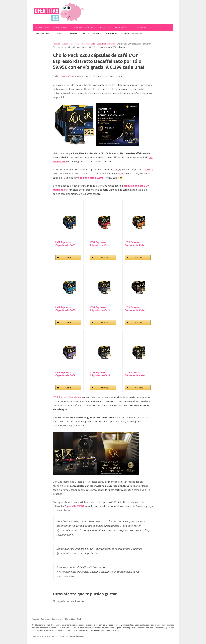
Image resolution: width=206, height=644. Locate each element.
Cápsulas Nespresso (106, 44)
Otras (86, 33)
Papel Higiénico (122, 27)
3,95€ (122, 173)
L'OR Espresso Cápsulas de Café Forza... (135, 309)
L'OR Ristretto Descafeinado (68, 397)
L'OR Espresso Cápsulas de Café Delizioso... (135, 244)
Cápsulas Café (89, 44)
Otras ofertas (143, 27)
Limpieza (107, 27)
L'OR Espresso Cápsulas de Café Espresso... (65, 309)
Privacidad (71, 619)
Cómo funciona (58, 619)
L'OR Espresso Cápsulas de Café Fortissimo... (100, 309)
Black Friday (111, 33)
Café (78, 44)
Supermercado (42, 27)
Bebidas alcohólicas (86, 27)
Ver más (70, 257)
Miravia (74, 33)
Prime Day (97, 33)
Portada (56, 44)
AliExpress (62, 33)
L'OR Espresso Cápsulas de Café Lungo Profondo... (65, 374)
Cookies (80, 619)
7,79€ (115, 169)
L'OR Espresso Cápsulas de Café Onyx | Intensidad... (101, 374)
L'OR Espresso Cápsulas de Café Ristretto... (65, 244)
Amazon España (69, 76)
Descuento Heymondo (131, 33)
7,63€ (148, 169)
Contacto (35, 619)
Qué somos (45, 619)
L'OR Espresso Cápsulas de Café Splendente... (100, 244)
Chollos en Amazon (44, 33)
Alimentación (62, 27)
